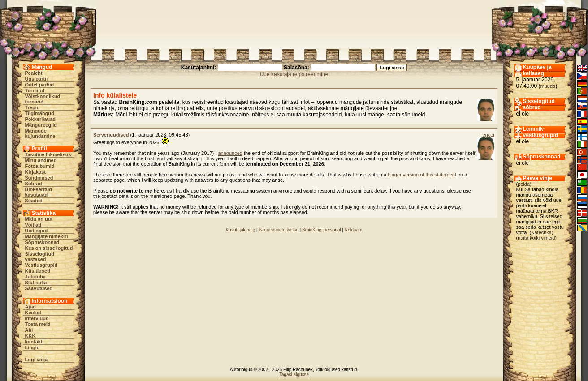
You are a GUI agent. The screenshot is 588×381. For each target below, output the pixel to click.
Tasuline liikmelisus (48, 154)
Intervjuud (37, 318)
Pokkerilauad (40, 119)
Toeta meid (38, 324)
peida (524, 184)
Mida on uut (39, 219)
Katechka (541, 232)
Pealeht (34, 73)
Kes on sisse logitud (49, 248)
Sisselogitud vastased (40, 257)
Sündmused (39, 178)
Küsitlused (38, 271)
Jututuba (35, 277)
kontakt (34, 342)
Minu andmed (41, 160)
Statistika (36, 283)
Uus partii (37, 79)
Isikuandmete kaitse (278, 230)
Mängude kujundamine (40, 133)
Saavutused (39, 288)
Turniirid (35, 90)
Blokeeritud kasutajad (39, 192)
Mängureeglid (41, 125)
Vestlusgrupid (41, 265)
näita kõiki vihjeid (536, 238)
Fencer (487, 135)
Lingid (32, 347)
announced (230, 153)
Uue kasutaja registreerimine (294, 74)
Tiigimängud (40, 113)
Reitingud (37, 231)
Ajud (30, 307)
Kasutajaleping (241, 230)
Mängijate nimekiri (47, 236)
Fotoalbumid (40, 166)
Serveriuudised (111, 135)
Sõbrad (34, 184)
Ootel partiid (40, 85)
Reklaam (353, 230)
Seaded (34, 201)
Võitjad (33, 225)
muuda (548, 86)
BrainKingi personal (322, 230)
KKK (30, 336)
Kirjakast (35, 172)
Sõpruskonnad (42, 242)
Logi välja (37, 360)
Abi (29, 330)
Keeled (33, 313)
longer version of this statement (422, 175)
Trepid (32, 107)
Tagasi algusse (294, 375)
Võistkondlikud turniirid (43, 99)
